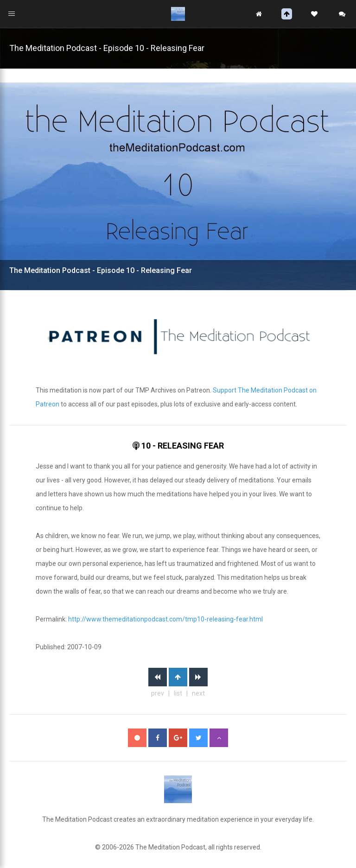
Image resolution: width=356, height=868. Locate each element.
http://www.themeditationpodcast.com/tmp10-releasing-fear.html (165, 619)
